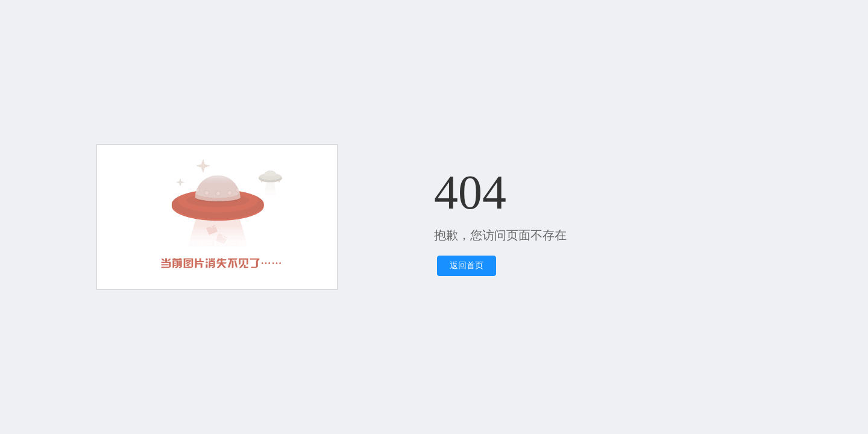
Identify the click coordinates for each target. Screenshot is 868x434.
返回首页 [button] (467, 266)
